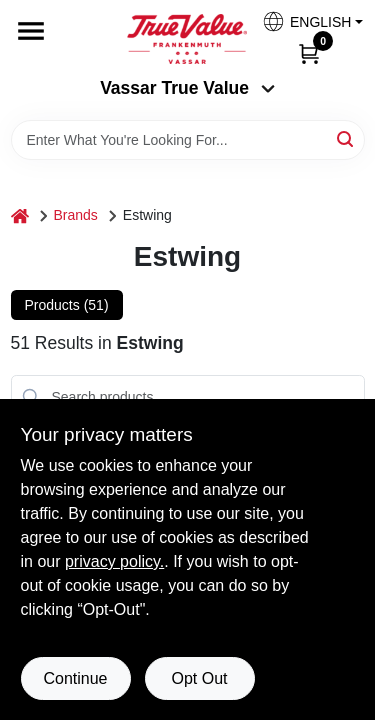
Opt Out (199, 678)
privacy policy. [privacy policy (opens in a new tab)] (114, 561)
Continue (75, 678)
